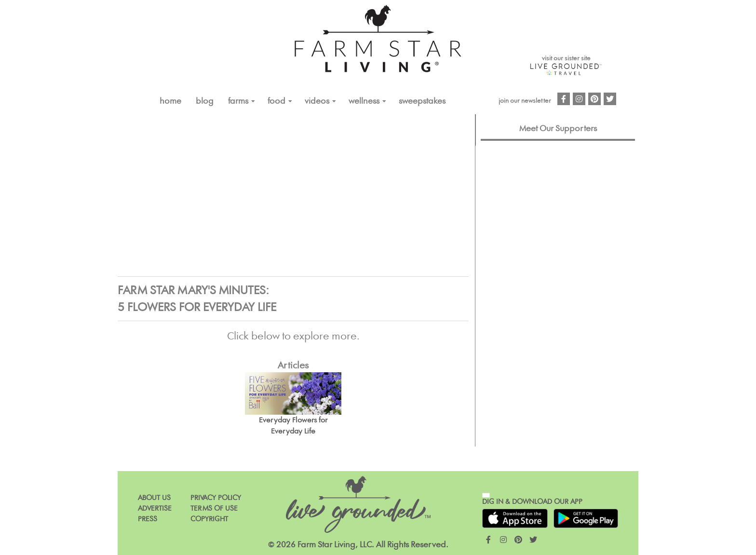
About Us (154, 498)
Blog (205, 101)
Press (148, 519)
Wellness (364, 101)
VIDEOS (317, 101)
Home (170, 101)
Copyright (209, 519)
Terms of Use (214, 508)
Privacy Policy (216, 498)
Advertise (155, 508)
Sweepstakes (422, 101)
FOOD (277, 101)
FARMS (238, 101)
